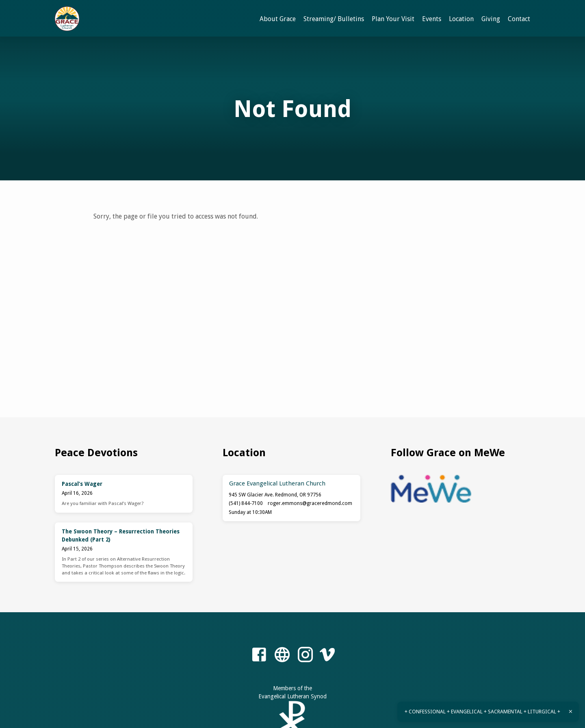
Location (461, 19)
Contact (519, 19)
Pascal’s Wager (82, 484)
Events (432, 19)
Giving (491, 19)
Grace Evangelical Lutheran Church (277, 483)
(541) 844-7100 (246, 503)
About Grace (278, 19)
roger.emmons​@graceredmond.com (310, 503)
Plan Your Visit (393, 19)
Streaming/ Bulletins (334, 19)
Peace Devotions (96, 453)
